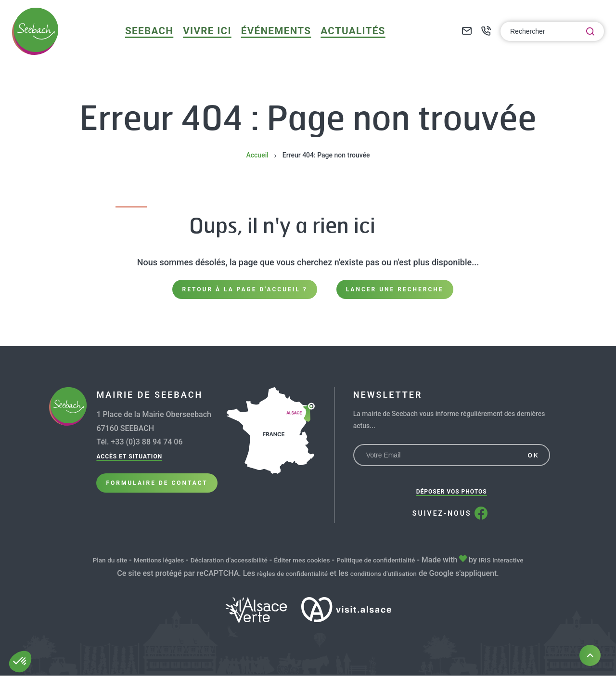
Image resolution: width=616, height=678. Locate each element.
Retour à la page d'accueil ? (244, 290)
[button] (20, 662)
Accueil (257, 155)
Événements (280, 41)
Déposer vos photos (452, 495)
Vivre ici (218, 41)
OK (534, 458)
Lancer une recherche (395, 290)
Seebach (165, 41)
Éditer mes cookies (305, 563)
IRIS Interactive (526, 563)
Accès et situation (129, 459)
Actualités (348, 41)
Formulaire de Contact (157, 492)
